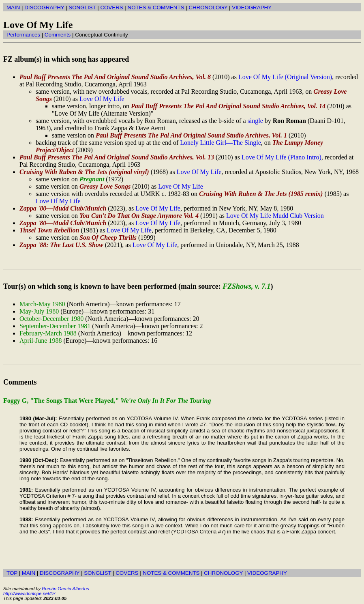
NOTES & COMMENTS (156, 8)
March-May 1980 (42, 304)
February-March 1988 (48, 333)
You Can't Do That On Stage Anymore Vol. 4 (139, 216)
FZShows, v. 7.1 (246, 286)
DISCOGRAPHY (44, 8)
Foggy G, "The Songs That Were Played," (107, 401)
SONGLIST (82, 8)
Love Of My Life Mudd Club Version (275, 216)
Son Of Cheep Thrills (108, 238)
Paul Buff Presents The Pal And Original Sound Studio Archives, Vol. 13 (117, 157)
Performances (23, 35)
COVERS (111, 8)
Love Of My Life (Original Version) (285, 77)
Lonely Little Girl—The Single (221, 143)
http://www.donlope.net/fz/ (29, 593)
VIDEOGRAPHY (252, 8)
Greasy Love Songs (105, 186)
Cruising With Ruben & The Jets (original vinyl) (84, 172)
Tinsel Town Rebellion (49, 230)
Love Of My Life (102, 99)
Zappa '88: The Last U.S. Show (61, 245)
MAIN (13, 8)
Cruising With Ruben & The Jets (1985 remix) (261, 194)
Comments (58, 35)
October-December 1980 (51, 319)
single (255, 121)
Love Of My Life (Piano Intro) (282, 157)
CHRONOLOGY (208, 8)
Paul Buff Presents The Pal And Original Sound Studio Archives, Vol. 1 (191, 135)
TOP (12, 573)
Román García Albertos (65, 589)
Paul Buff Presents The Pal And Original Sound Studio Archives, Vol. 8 (115, 77)
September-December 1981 (55, 326)
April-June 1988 (41, 341)
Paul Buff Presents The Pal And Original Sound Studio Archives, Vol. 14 (228, 106)
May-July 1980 (39, 311)
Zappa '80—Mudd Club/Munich (63, 208)
